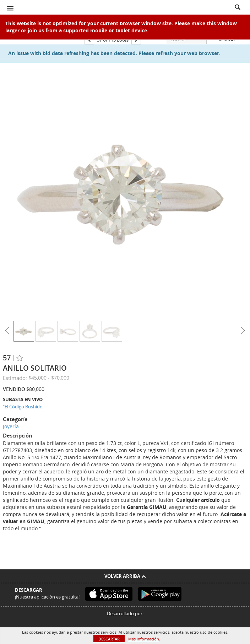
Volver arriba (125, 576)
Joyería (11, 426)
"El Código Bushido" (24, 407)
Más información (144, 639)
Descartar (109, 639)
